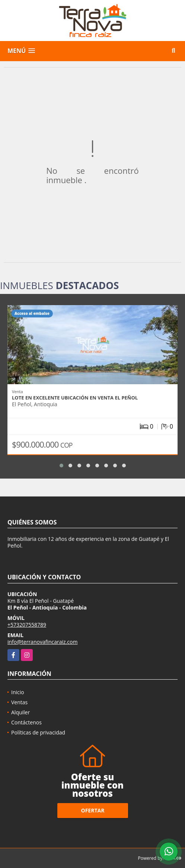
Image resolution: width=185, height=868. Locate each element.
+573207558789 (27, 625)
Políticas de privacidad (38, 732)
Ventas (19, 702)
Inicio (18, 692)
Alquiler (20, 712)
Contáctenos (26, 722)
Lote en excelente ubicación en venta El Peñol (75, 398)
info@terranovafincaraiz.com (42, 642)
